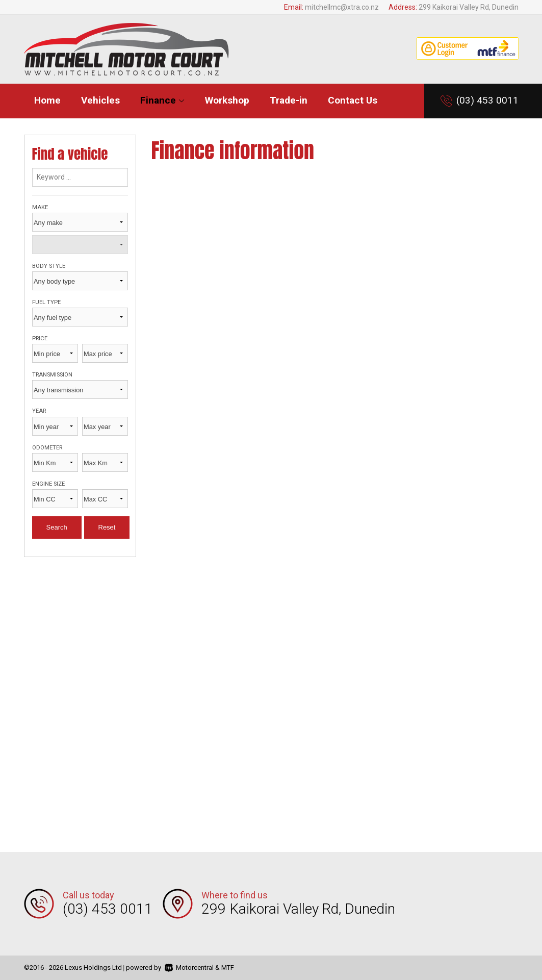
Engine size (48, 484)
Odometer (47, 448)
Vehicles (100, 100)
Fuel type (46, 302)
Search (57, 527)
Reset (107, 527)
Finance (162, 100)
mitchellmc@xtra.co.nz (342, 7)
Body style (49, 266)
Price (40, 338)
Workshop (227, 100)
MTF (228, 968)
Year (39, 411)
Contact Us (353, 100)
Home (47, 100)
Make (40, 207)
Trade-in (289, 100)
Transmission (52, 375)
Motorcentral (189, 968)
